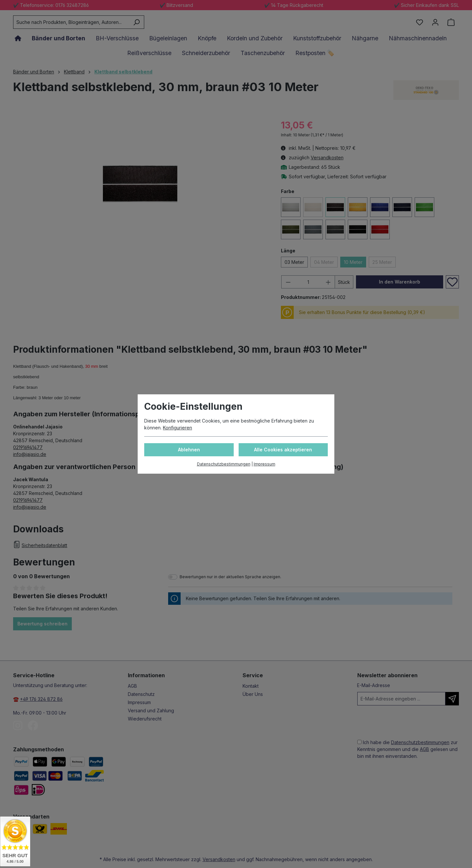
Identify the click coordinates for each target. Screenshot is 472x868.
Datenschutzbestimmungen (224, 464)
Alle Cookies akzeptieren (283, 450)
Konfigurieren (177, 428)
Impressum (265, 464)
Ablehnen (189, 450)
